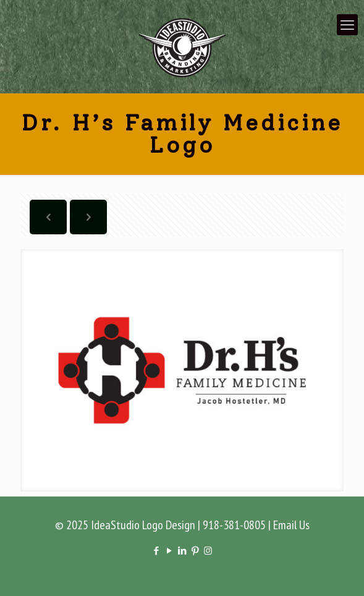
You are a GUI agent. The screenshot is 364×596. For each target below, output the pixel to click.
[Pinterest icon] (195, 551)
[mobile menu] (347, 25)
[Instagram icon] (208, 551)
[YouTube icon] (169, 551)
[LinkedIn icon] (182, 551)
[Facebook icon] (156, 551)
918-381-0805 (234, 525)
